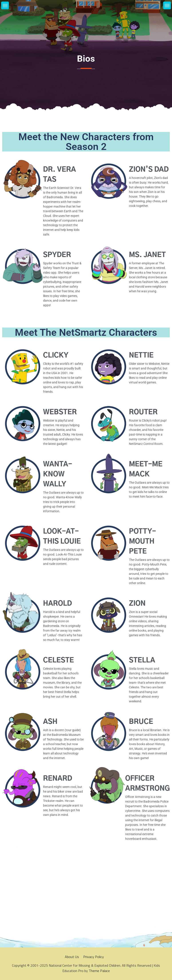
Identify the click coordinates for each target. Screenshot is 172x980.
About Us (72, 957)
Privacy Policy (94, 957)
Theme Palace (99, 971)
